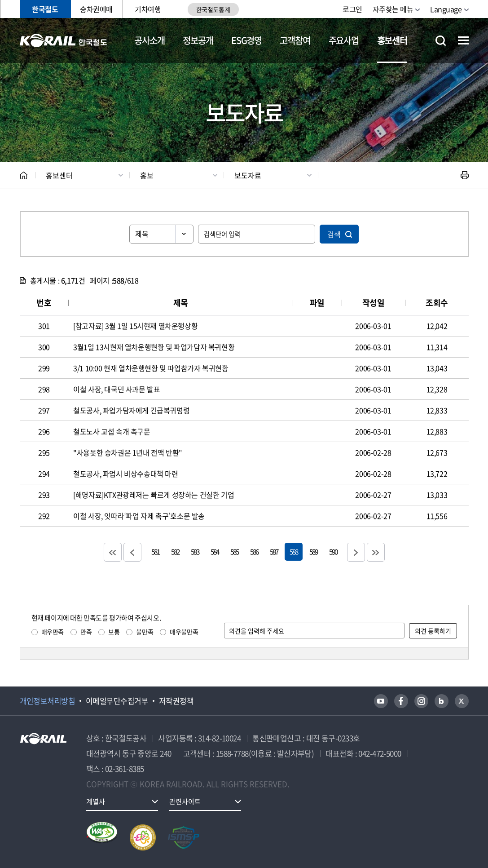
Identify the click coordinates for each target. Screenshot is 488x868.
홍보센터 (392, 40)
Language (446, 9)
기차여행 (148, 9)
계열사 (96, 802)
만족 (86, 632)
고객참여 (295, 40)
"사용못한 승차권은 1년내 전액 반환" (128, 452)
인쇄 (465, 175)
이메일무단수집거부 (117, 701)
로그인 (352, 9)
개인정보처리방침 (48, 701)
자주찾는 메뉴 (393, 9)
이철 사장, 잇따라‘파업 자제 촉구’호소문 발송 (139, 516)
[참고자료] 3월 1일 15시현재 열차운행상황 (135, 326)
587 (274, 551)
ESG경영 (246, 40)
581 (155, 551)
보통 (114, 632)
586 (254, 551)
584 (215, 551)
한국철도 (45, 9)
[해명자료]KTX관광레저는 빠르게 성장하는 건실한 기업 (154, 495)
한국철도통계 (213, 9)
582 (175, 551)
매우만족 (53, 632)
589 (313, 551)
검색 (334, 234)
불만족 (145, 632)
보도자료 (248, 175)
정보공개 (198, 40)
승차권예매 (96, 9)
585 (234, 551)
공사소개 (149, 40)
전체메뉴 (463, 40)
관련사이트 (185, 802)
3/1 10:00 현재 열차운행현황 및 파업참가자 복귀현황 (151, 368)
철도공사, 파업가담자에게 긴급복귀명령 (131, 410)
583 (195, 551)
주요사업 (344, 40)
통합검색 (441, 41)
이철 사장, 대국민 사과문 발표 (117, 389)
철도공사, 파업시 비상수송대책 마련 (125, 474)
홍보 (147, 175)
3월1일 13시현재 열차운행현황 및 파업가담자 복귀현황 (154, 347)
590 (333, 551)
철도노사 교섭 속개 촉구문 (112, 431)
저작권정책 (176, 701)
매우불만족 (184, 632)
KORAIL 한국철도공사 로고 (64, 40)
